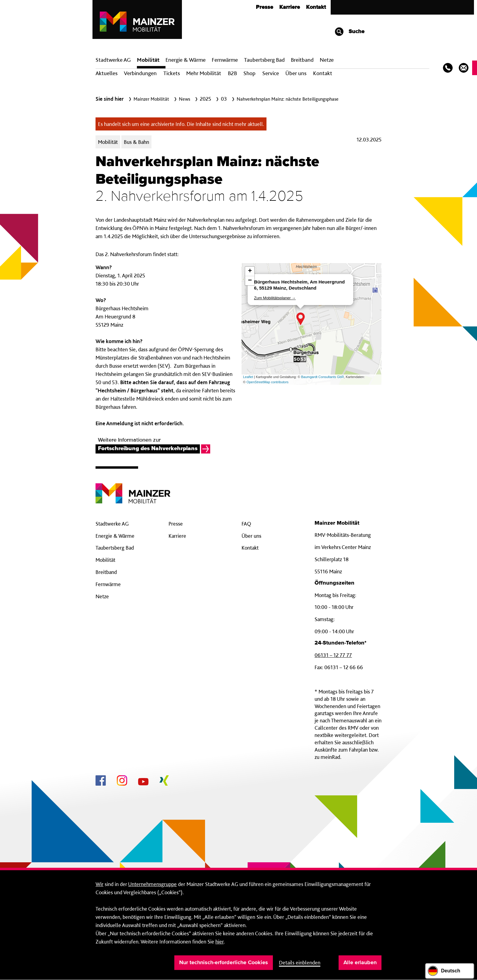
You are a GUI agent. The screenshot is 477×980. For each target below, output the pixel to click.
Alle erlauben (360, 963)
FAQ (246, 524)
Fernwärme (108, 584)
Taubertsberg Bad (264, 60)
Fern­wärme (225, 60)
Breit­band (302, 60)
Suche (349, 32)
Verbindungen (140, 73)
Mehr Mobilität (204, 73)
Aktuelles (106, 73)
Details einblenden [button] (300, 963)
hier (219, 942)
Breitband (106, 572)
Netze (327, 60)
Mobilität (148, 60)
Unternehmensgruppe (152, 884)
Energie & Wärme (186, 60)
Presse (265, 7)
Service (271, 73)
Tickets (172, 73)
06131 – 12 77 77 (333, 655)
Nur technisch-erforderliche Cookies (224, 963)
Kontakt (316, 7)
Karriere (290, 7)
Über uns (296, 73)
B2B (232, 73)
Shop (249, 73)
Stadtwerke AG (113, 60)
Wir (99, 884)
